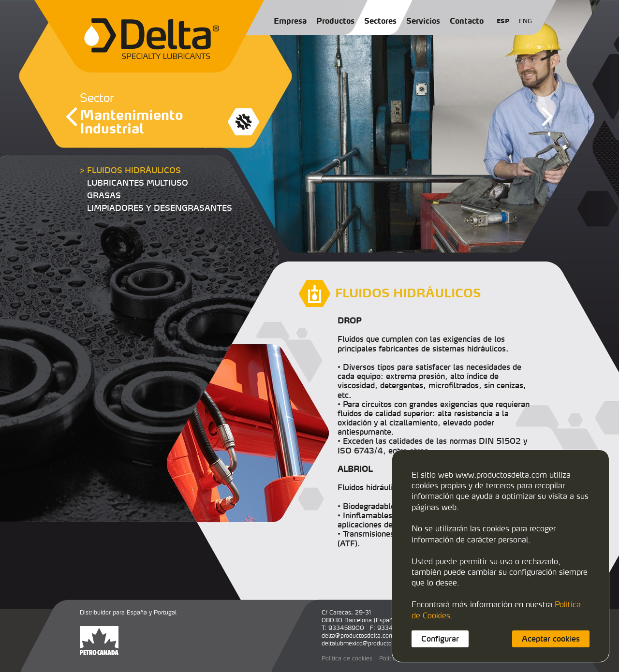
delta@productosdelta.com (358, 635)
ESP (503, 21)
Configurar (440, 639)
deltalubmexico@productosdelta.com (372, 643)
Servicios (423, 21)
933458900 (346, 628)
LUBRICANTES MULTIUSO (138, 183)
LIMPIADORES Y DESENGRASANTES (160, 208)
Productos (335, 21)
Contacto (467, 21)
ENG (525, 21)
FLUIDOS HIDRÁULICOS (134, 170)
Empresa (290, 21)
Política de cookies (347, 658)
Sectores (380, 21)
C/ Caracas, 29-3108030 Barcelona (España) (360, 616)
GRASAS (104, 195)
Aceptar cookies (551, 639)
